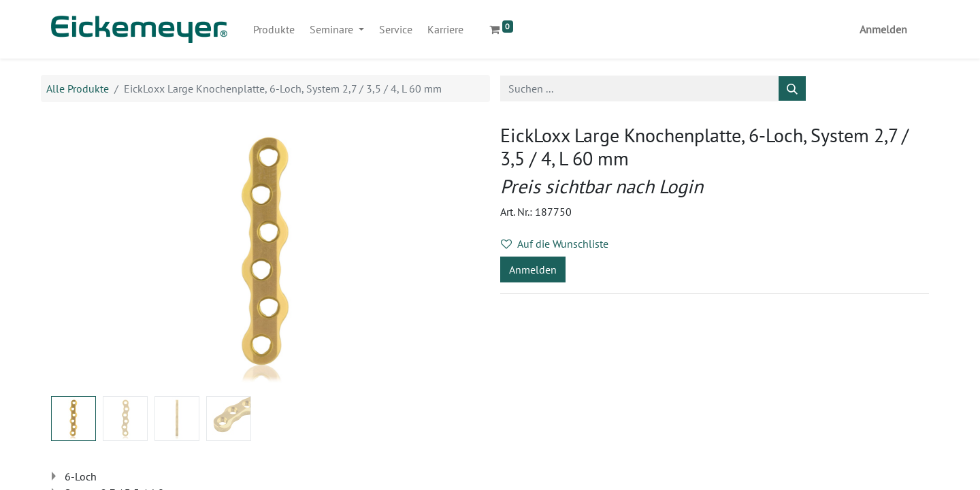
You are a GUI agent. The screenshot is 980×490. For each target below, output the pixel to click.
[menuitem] (274, 29)
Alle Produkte (78, 88)
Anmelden (883, 29)
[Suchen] (792, 88)
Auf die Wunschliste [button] (555, 244)
